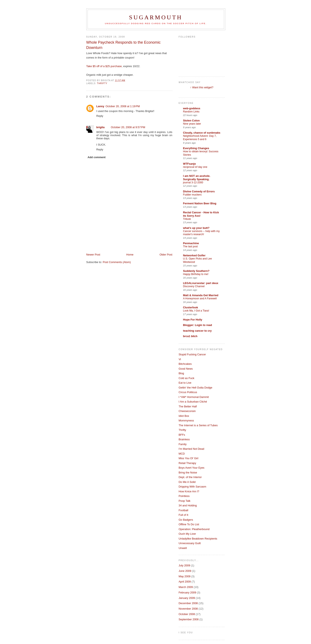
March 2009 (186, 587)
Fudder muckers (192, 195)
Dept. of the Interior (190, 477)
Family (183, 444)
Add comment (97, 157)
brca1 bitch (190, 336)
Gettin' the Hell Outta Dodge (196, 388)
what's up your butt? (196, 228)
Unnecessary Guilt (190, 543)
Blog (181, 373)
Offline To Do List (189, 524)
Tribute (187, 219)
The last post (190, 246)
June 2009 (185, 571)
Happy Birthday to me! (196, 274)
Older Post (166, 255)
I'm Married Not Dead (192, 449)
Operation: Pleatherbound (194, 529)
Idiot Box (184, 416)
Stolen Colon (191, 121)
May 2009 (185, 576)
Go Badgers (186, 520)
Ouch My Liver (187, 534)
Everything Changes (196, 148)
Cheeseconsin (187, 411)
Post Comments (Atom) (117, 262)
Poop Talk (185, 501)
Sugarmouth (156, 17)
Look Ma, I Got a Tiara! (196, 311)
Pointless (184, 496)
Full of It (184, 515)
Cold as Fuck (187, 378)
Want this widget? (203, 87)
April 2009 (185, 582)
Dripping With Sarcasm (193, 487)
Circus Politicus (188, 392)
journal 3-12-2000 (193, 183)
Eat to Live (185, 383)
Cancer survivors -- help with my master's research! (201, 233)
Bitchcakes (185, 364)
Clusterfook (191, 307)
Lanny (100, 106)
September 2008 (189, 619)
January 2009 (187, 598)
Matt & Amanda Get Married (201, 295)
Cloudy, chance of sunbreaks (202, 133)
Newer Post (93, 255)
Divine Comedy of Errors (199, 191)
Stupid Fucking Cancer (192, 354)
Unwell (183, 548)
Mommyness (186, 420)
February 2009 (188, 593)
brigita (100, 127)
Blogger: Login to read (198, 325)
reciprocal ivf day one (195, 167)
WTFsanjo (190, 164)
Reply (100, 116)
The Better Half (188, 406)
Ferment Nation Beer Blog (200, 203)
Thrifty (102, 83)
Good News (186, 369)
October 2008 (187, 614)
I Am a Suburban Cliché (193, 402)
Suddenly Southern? (196, 271)
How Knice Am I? (189, 491)
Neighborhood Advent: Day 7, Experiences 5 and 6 (200, 138)
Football (184, 510)
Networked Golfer (194, 255)
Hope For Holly (193, 320)
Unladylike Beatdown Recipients (198, 539)
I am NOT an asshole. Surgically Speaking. (197, 178)
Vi (180, 359)
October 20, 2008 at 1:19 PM (123, 106)
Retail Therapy (187, 463)
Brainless (184, 439)
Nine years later (192, 124)
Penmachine (191, 243)
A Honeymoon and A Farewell (200, 299)
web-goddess (192, 108)
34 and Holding (188, 505)
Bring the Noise (188, 473)
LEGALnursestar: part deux (201, 283)
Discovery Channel (194, 286)
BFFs (182, 435)
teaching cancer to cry (197, 331)
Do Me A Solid (187, 482)
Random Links (191, 112)
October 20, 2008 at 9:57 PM (128, 127)
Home (130, 255)
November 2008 (188, 609)
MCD (182, 454)
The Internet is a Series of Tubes (198, 425)
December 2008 (188, 603)
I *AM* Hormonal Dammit (194, 397)
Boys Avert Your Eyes (192, 468)
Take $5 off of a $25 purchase (104, 66)
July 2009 (184, 565)
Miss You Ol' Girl (189, 458)
